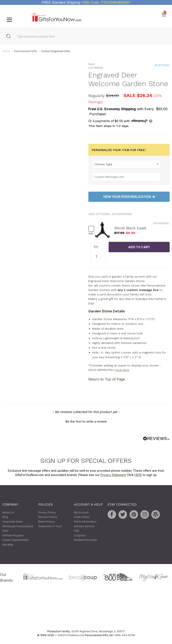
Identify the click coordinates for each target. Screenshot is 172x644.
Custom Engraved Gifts (55, 51)
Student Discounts (86, 540)
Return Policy (46, 522)
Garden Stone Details (107, 311)
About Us (8, 512)
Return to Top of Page (107, 379)
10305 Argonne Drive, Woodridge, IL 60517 (98, 631)
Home (6, 51)
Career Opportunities (16, 540)
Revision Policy (48, 517)
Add (90, 234)
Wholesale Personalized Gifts (18, 529)
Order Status (82, 517)
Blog (5, 517)
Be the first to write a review (86, 422)
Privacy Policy (47, 512)
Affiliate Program (13, 535)
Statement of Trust (50, 526)
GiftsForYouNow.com (71, 635)
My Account (81, 512)
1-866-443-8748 (124, 635)
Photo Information (85, 522)
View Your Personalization (129, 197)
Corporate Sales (13, 522)
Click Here (122, 370)
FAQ (77, 531)
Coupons (80, 535)
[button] (86, 421)
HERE (138, 475)
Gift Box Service (84, 526)
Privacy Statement (113, 475)
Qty (96, 247)
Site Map (8, 545)
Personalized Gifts (26, 51)
